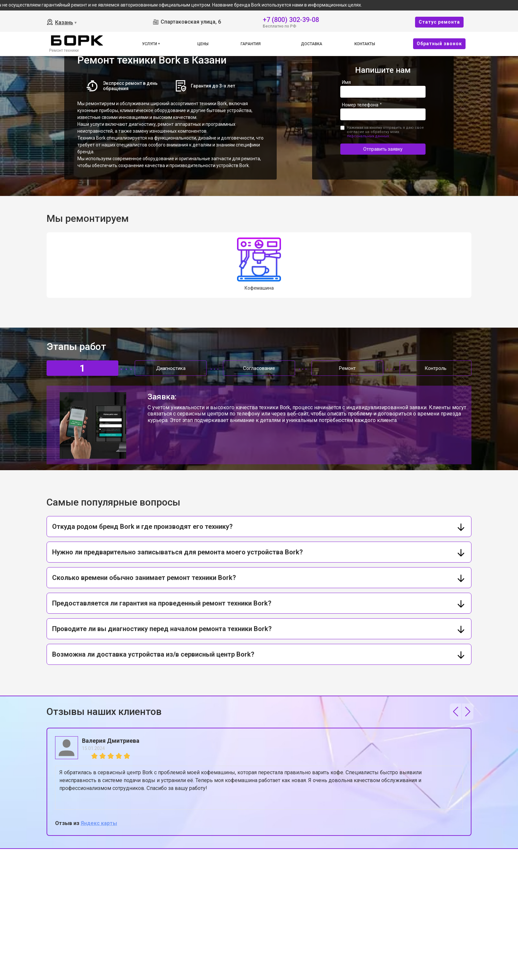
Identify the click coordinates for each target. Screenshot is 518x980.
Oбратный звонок (439, 44)
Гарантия (251, 44)
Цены (203, 44)
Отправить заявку (383, 149)
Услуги (149, 44)
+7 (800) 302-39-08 (291, 19)
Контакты (365, 44)
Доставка (312, 44)
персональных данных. (368, 136)
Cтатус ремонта (439, 22)
